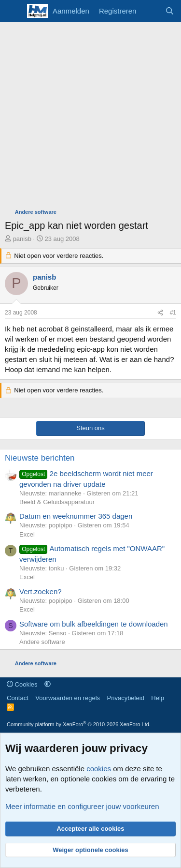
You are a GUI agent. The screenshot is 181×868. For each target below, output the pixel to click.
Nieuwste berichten (40, 458)
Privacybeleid (126, 698)
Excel (27, 534)
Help (158, 698)
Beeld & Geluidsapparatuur (57, 502)
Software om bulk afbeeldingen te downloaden (94, 624)
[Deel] (160, 313)
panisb (22, 239)
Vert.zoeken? (41, 591)
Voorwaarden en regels (68, 698)
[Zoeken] (170, 11)
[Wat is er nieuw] (150, 11)
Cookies (22, 684)
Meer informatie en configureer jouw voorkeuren (82, 806)
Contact (18, 698)
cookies (99, 769)
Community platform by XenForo (79, 724)
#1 (173, 313)
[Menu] (13, 11)
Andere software (42, 642)
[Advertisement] (90, 117)
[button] (48, 684)
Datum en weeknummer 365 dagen (76, 516)
